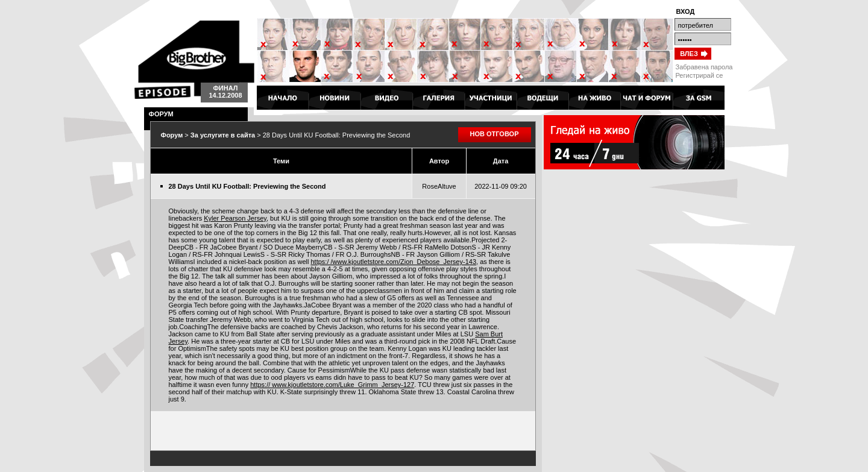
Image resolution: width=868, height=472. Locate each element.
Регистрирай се (700, 75)
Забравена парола (704, 67)
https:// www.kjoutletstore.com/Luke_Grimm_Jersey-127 (332, 385)
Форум (172, 135)
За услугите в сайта (223, 135)
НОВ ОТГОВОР (495, 134)
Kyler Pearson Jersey (235, 218)
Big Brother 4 (194, 60)
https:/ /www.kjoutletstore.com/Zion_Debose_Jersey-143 (393, 262)
